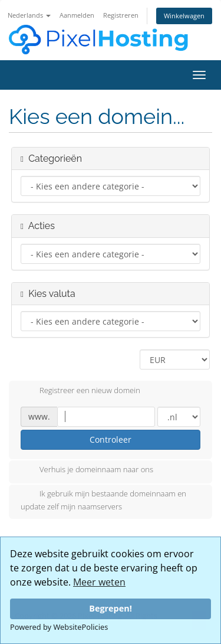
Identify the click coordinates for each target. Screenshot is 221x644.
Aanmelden (77, 15)
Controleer (111, 439)
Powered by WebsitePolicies (59, 627)
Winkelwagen (184, 16)
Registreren (121, 15)
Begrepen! (111, 608)
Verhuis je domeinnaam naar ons (87, 470)
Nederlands (29, 15)
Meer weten (99, 582)
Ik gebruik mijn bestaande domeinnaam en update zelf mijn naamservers (103, 500)
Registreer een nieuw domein (80, 391)
